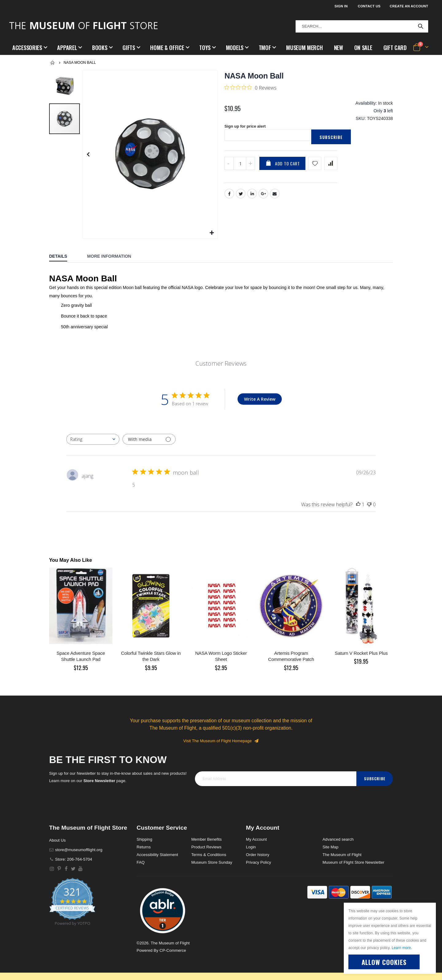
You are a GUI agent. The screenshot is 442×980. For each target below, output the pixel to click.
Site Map (331, 847)
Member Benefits (206, 839)
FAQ (141, 862)
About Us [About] (57, 840)
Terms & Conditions (209, 855)
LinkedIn (252, 198)
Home (53, 63)
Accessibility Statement (157, 855)
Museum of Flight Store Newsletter (354, 862)
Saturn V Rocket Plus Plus (361, 653)
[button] (212, 233)
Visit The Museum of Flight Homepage (221, 741)
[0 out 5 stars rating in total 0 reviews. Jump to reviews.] (250, 87)
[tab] (63, 257)
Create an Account (409, 6)
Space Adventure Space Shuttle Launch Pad (81, 656)
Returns (144, 847)
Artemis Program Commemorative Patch (291, 656)
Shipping (144, 839)
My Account (256, 839)
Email (275, 198)
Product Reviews (206, 847)
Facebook (229, 198)
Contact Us (369, 6)
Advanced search (338, 839)
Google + (264, 198)
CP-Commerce (173, 950)
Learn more (401, 948)
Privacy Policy (258, 862)
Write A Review (260, 399)
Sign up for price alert (247, 130)
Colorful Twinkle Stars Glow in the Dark (151, 656)
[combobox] (362, 26)
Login (251, 847)
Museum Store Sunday (212, 862)
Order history (258, 855)
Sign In (341, 6)
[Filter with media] (149, 439)
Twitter (241, 198)
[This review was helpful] (358, 504)
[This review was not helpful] (369, 504)
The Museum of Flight (342, 855)
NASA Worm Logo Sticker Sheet (221, 656)
